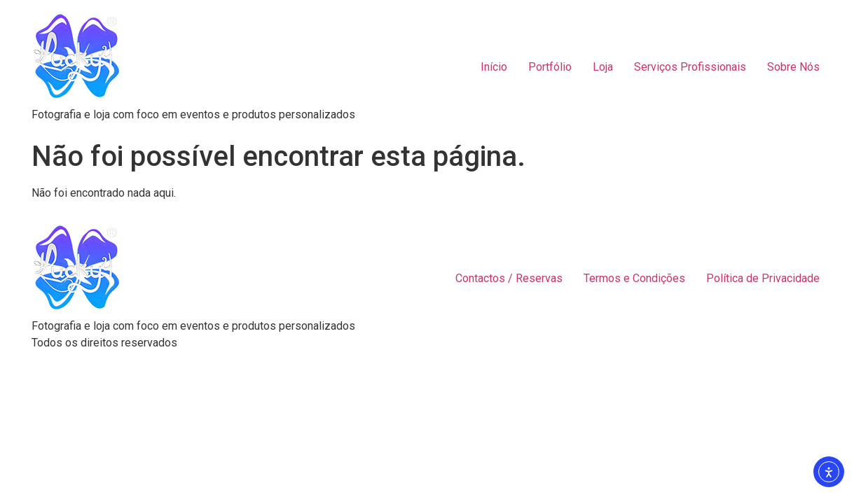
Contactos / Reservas (509, 278)
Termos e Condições (634, 278)
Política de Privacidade (763, 278)
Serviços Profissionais (690, 67)
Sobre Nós (793, 67)
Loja (603, 67)
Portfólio (550, 67)
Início (494, 67)
